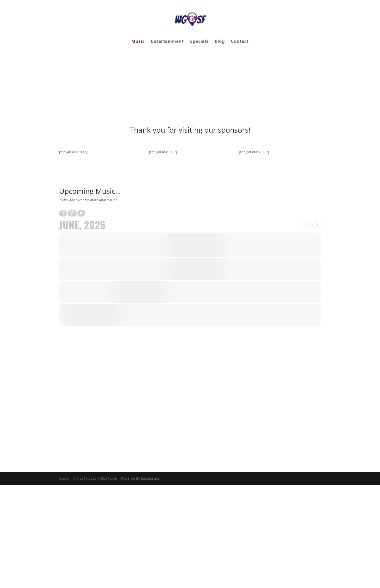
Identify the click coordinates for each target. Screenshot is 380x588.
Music (138, 42)
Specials (199, 42)
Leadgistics (150, 478)
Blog (220, 42)
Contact (240, 42)
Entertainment (167, 42)
